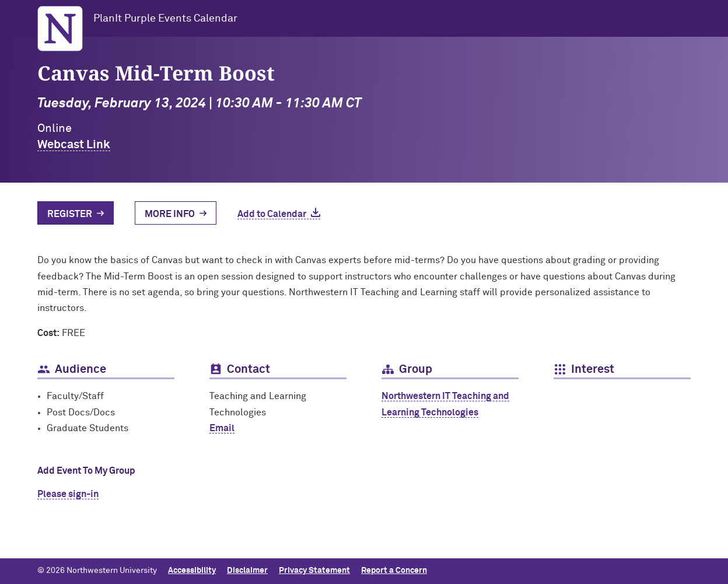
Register (70, 214)
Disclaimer (247, 571)
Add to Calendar (272, 214)
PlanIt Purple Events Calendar (165, 19)
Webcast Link (74, 145)
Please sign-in (68, 494)
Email (222, 428)
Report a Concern (394, 571)
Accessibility (192, 571)
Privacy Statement (314, 571)
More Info (170, 214)
